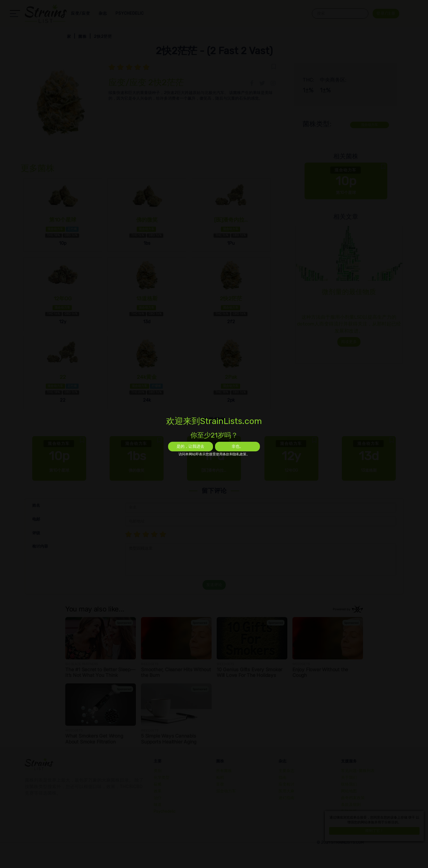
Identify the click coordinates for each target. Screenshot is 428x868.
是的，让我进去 (190, 446)
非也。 (238, 446)
